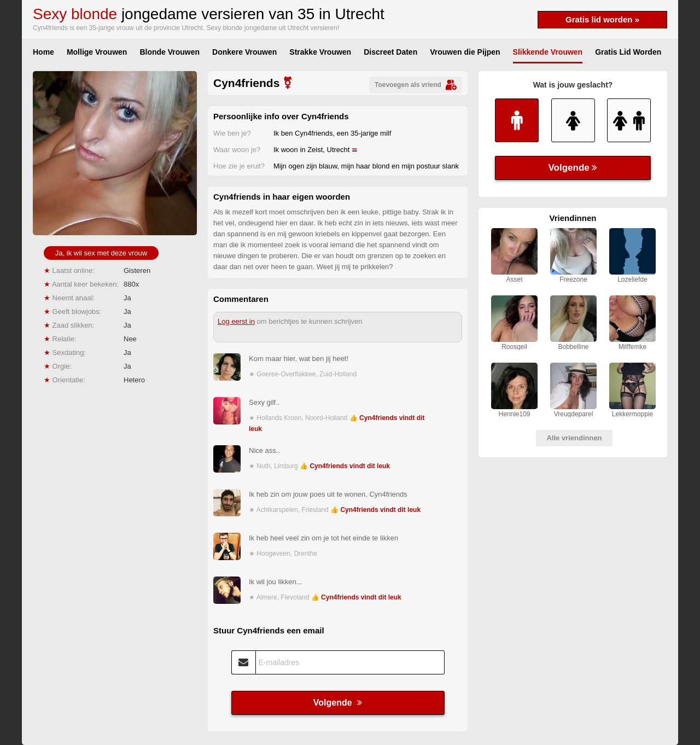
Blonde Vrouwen (170, 52)
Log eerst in (236, 321)
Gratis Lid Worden (628, 52)
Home (43, 52)
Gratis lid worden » (602, 19)
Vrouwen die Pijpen (465, 52)
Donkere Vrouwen (244, 52)
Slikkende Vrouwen (548, 52)
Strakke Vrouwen (320, 52)
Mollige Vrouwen (97, 52)
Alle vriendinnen (574, 438)
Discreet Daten (390, 52)
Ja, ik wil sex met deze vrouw (101, 253)
